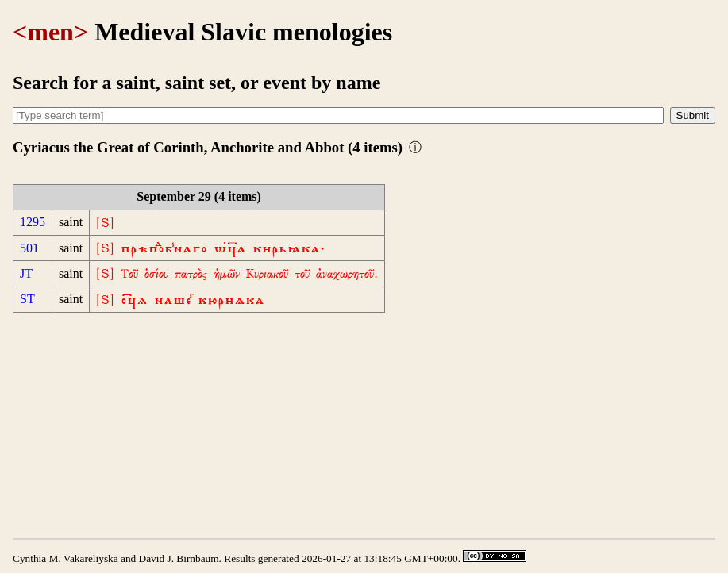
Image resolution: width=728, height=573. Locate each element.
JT (26, 273)
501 (29, 248)
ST (27, 299)
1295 (33, 222)
